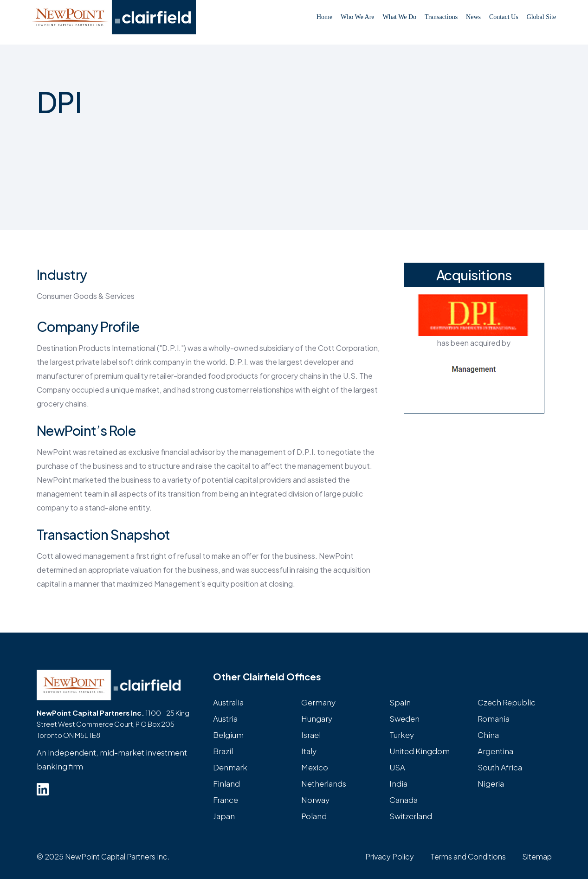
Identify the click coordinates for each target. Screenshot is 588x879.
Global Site (541, 17)
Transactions (441, 17)
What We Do (400, 17)
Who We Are (357, 17)
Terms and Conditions (468, 856)
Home (324, 17)
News (473, 17)
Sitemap (537, 856)
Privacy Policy (390, 856)
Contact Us (504, 17)
